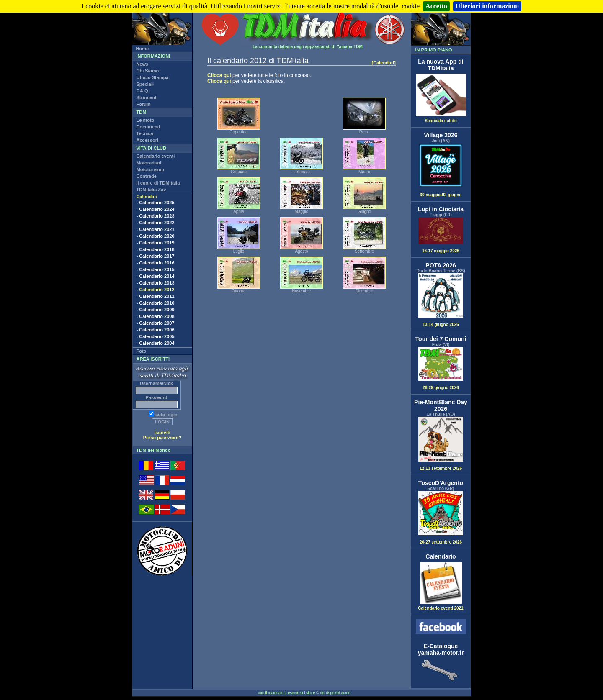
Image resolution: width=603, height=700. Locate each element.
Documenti (148, 127)
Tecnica (145, 133)
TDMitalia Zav (151, 190)
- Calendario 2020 (156, 236)
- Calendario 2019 (156, 243)
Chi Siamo (148, 71)
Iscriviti (162, 433)
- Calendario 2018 (156, 249)
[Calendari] (384, 63)
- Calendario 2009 (156, 310)
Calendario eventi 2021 (441, 606)
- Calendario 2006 (156, 330)
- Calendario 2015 (156, 269)
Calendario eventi (156, 156)
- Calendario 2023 (156, 216)
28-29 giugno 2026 (441, 368)
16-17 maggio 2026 (441, 235)
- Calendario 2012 (156, 290)
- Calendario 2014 (156, 276)
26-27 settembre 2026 (441, 518)
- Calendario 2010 (156, 303)
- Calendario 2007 (156, 323)
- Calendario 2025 (156, 203)
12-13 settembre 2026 (441, 444)
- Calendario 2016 (156, 263)
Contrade (147, 176)
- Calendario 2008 (156, 316)
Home (143, 49)
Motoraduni (149, 163)
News (143, 64)
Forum (144, 104)
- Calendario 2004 (156, 343)
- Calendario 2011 (156, 296)
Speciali (145, 84)
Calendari (147, 197)
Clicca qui (219, 75)
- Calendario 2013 (156, 283)
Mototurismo (151, 169)
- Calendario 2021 (156, 229)
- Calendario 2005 (156, 336)
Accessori (148, 140)
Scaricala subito (441, 119)
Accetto (436, 6)
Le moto (146, 120)
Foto (142, 351)
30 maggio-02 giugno (441, 170)
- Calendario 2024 (156, 209)
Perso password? (162, 438)
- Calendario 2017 (156, 256)
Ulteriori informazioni (487, 6)
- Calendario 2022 (156, 223)
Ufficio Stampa (153, 77)
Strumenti (147, 97)
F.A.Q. (143, 91)
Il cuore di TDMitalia (158, 183)
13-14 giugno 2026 (441, 300)
